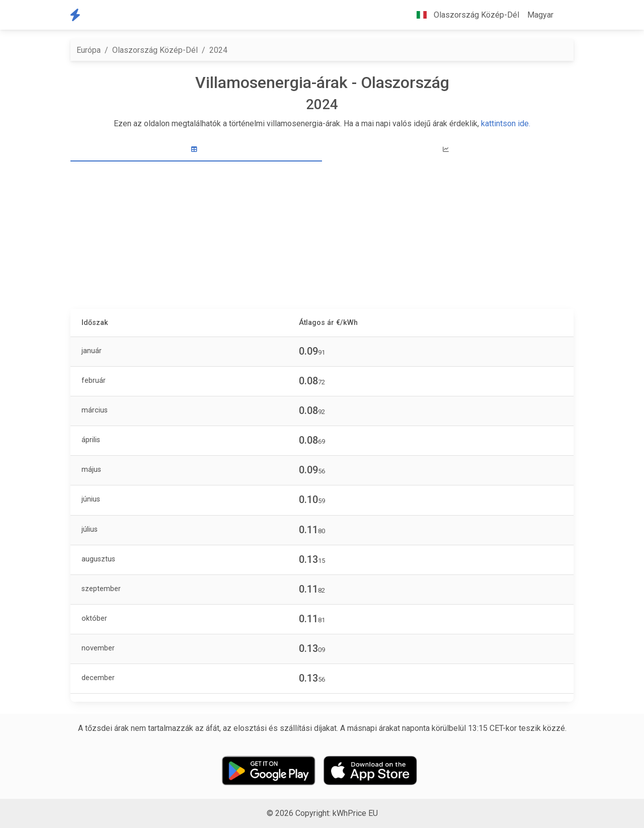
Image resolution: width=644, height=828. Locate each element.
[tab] (196, 150)
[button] (566, 15)
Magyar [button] (540, 15)
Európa (89, 50)
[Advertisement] (322, 236)
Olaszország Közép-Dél (155, 50)
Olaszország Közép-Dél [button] (464, 15)
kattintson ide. (506, 123)
